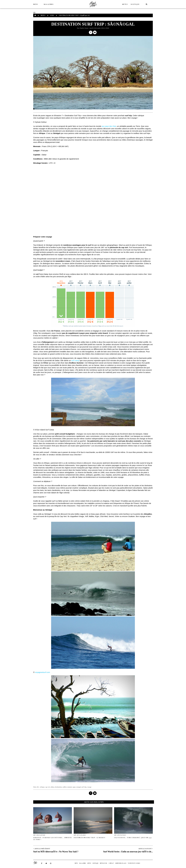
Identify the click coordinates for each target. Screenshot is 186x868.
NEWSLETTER (103, 863)
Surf (52, 15)
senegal (78, 787)
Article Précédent (42, 849)
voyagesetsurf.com (42, 672)
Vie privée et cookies (134, 863)
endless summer (67, 787)
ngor (74, 787)
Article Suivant (145, 849)
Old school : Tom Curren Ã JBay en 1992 (133, 838)
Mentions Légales (121, 863)
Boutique (135, 4)
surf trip (84, 787)
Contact (111, 863)
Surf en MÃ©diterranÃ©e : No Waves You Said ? (56, 852)
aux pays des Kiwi (109, 126)
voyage (89, 787)
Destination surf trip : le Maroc (90, 838)
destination (58, 787)
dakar (53, 787)
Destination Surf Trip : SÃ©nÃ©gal (74, 15)
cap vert (48, 787)
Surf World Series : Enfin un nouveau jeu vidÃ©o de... (128, 852)
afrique (42, 787)
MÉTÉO (125, 4)
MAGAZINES (49, 4)
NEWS (36, 4)
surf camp (75, 360)
